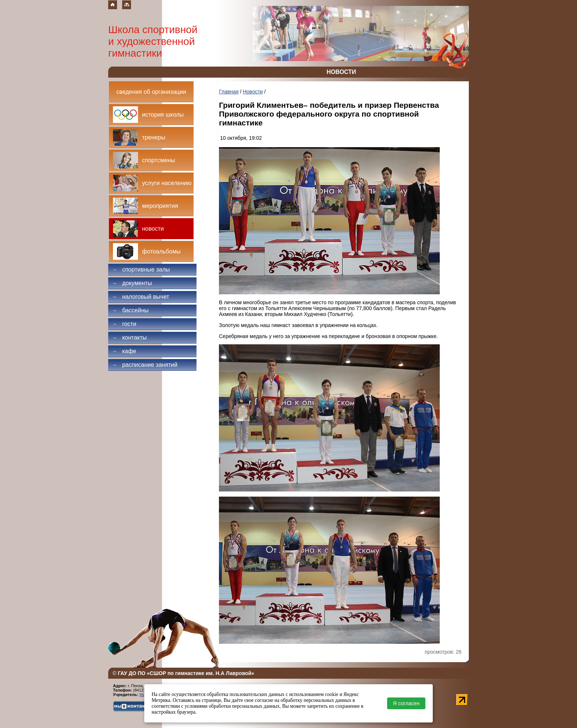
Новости (253, 92)
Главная (229, 92)
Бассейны (130, 310)
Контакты (129, 338)
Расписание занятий (145, 365)
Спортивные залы (141, 269)
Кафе (124, 351)
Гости (124, 324)
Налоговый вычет (141, 297)
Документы (132, 283)
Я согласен (406, 703)
